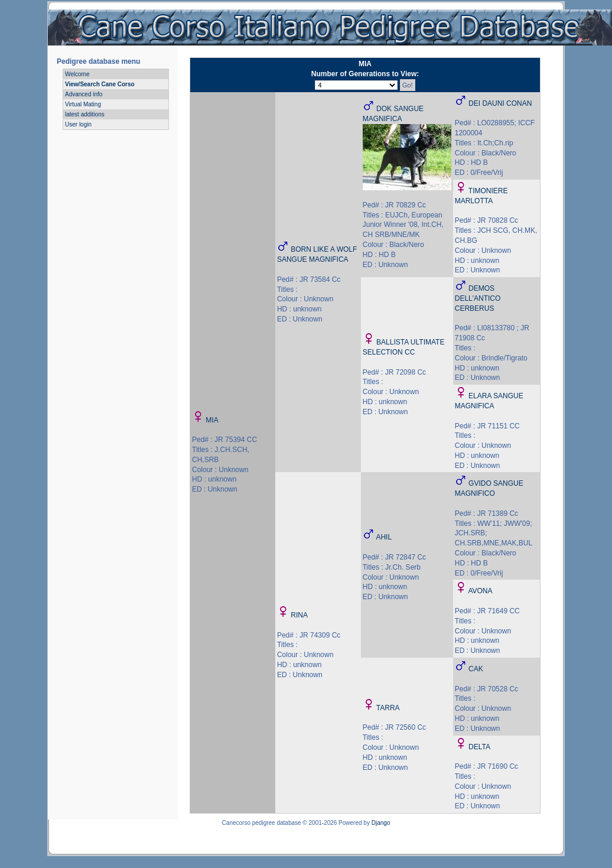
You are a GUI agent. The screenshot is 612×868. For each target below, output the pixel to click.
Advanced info (84, 94)
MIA (212, 420)
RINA (299, 615)
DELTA (479, 747)
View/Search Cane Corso (100, 84)
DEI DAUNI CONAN (500, 103)
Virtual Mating (83, 104)
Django (381, 823)
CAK (476, 669)
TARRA (388, 708)
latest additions (85, 114)
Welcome (77, 74)
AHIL (384, 537)
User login (78, 124)
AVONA (480, 591)
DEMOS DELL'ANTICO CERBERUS (478, 298)
